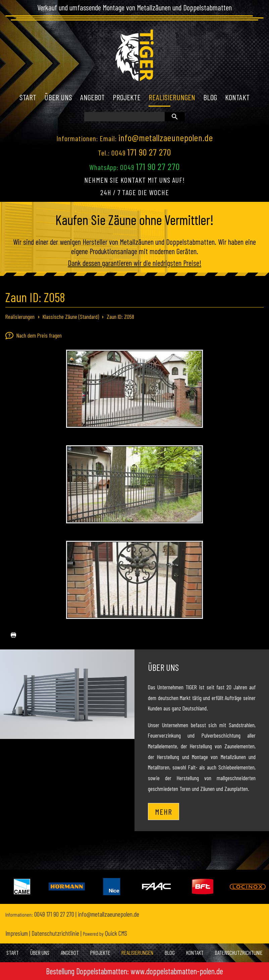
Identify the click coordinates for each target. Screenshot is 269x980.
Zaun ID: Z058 (120, 316)
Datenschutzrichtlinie (55, 933)
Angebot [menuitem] (92, 97)
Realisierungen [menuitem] (172, 97)
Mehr (164, 812)
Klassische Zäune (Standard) (71, 316)
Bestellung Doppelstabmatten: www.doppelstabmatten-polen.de (134, 971)
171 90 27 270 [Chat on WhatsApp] (158, 166)
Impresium (17, 933)
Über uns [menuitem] (58, 97)
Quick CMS (105, 933)
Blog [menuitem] (210, 97)
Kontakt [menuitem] (237, 97)
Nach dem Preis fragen (34, 336)
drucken (11, 635)
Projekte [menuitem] (127, 97)
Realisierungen (20, 316)
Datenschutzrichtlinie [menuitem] (239, 953)
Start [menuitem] (28, 97)
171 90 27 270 (149, 152)
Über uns (163, 667)
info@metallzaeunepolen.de (166, 137)
